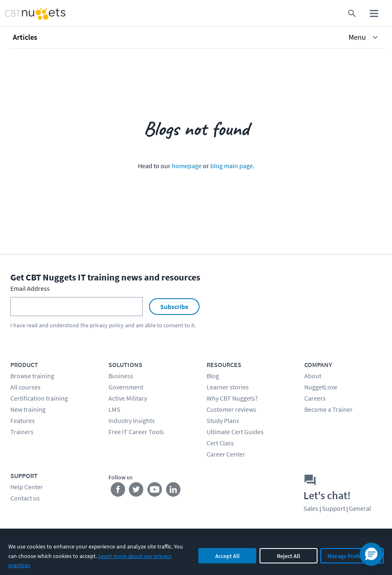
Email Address (30, 288)
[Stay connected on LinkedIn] (174, 491)
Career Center (226, 454)
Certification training (39, 398)
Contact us (25, 498)
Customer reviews (231, 409)
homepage (187, 166)
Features (23, 420)
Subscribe (174, 307)
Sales (311, 508)
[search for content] (352, 13)
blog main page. (232, 166)
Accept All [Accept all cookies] (227, 556)
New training (28, 409)
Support (334, 508)
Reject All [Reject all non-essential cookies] (289, 556)
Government (126, 387)
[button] (196, 37)
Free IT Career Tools (136, 432)
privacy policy (107, 325)
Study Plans (223, 420)
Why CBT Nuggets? (232, 398)
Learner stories (228, 387)
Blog (213, 376)
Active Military (128, 398)
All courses (25, 387)
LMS (114, 409)
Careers (315, 398)
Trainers (22, 432)
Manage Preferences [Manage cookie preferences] (352, 556)
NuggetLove (321, 387)
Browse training (32, 376)
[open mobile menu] (374, 13)
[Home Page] (28, 13)
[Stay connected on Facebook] (118, 491)
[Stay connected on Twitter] (136, 491)
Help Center (27, 487)
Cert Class (220, 443)
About (313, 376)
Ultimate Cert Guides (235, 432)
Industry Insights (132, 420)
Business (121, 376)
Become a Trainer (328, 409)
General (360, 508)
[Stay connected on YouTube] (155, 491)
